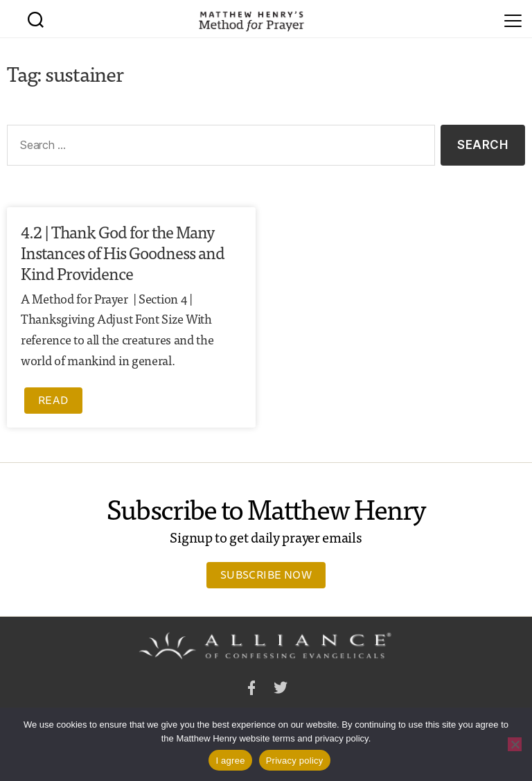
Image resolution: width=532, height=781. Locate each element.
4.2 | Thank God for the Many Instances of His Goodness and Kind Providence (123, 252)
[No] (515, 744)
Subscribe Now (266, 574)
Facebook (251, 690)
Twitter (281, 690)
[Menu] (513, 19)
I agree (230, 761)
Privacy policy (295, 761)
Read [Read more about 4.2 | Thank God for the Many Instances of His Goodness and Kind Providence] (53, 400)
